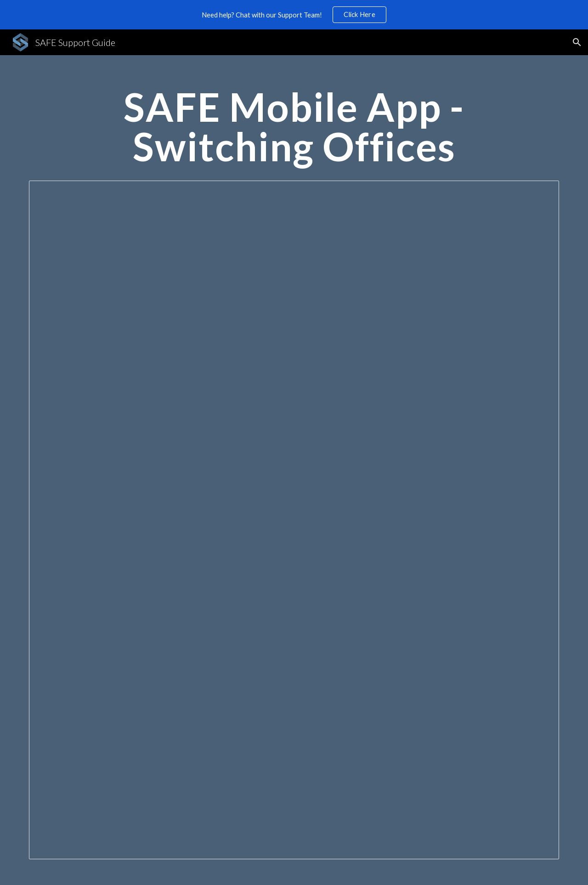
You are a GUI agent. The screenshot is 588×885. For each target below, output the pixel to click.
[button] (577, 42)
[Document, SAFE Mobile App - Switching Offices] (294, 520)
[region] (294, 15)
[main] (294, 131)
